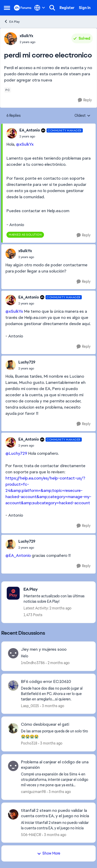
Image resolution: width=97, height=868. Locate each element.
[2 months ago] (58, 663)
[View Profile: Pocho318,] (13, 728)
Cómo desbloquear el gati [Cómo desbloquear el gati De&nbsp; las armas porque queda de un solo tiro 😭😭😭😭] (45, 724)
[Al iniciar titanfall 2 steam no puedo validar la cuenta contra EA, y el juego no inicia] (55, 825)
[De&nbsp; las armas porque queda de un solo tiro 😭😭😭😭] (55, 734)
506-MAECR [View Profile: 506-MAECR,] (31, 834)
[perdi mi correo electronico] (51, 136)
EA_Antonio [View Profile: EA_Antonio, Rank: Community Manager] (30, 130)
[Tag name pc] (8, 90)
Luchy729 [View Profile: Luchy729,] (27, 362)
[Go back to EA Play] (57, 589)
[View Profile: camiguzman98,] (13, 766)
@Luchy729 (16, 453)
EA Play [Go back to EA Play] (12, 22)
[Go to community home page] (23, 8)
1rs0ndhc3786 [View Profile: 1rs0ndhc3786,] (33, 663)
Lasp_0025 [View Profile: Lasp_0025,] (30, 706)
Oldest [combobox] (83, 116)
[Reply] (85, 100)
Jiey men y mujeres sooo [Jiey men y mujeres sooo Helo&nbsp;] (44, 649)
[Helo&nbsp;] (55, 656)
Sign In (85, 8)
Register (67, 8)
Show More (49, 853)
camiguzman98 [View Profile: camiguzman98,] (33, 792)
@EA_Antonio (18, 555)
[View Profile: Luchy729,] (11, 365)
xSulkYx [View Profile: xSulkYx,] (26, 36)
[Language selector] (40, 8)
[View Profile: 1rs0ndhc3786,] (13, 653)
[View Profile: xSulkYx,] (11, 39)
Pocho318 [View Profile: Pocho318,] (29, 743)
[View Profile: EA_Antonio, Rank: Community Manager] (12, 133)
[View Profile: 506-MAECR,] (13, 814)
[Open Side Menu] (7, 8)
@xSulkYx (25, 144)
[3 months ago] (52, 706)
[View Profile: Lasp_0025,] (13, 685)
